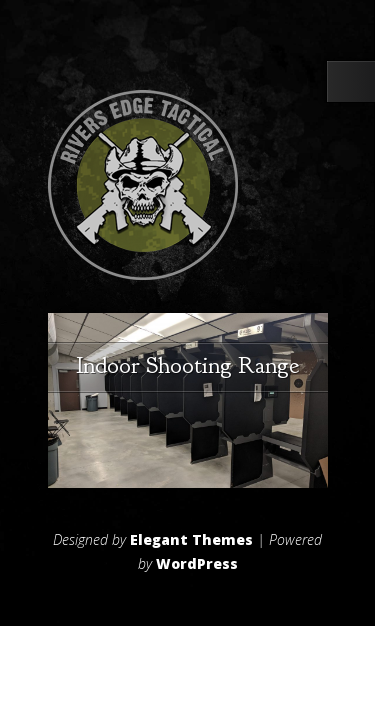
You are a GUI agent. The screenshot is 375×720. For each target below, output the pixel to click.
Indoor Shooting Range (187, 365)
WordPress (197, 563)
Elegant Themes (191, 539)
